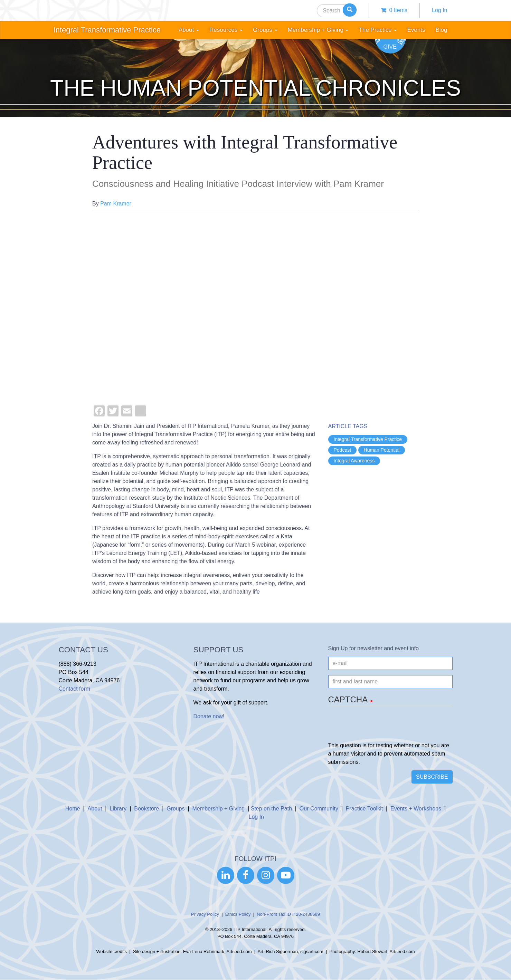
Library (118, 809)
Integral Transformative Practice (107, 30)
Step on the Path (271, 809)
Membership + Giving (219, 809)
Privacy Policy (205, 914)
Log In (439, 10)
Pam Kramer (116, 204)
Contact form (75, 689)
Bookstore (146, 809)
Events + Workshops (416, 809)
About (95, 809)
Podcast (343, 450)
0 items (394, 10)
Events (416, 30)
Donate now (208, 716)
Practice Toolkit (364, 809)
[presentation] (381, 728)
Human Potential (382, 450)
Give (390, 47)
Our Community (319, 809)
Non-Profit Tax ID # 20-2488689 (288, 914)
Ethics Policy (238, 914)
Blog (441, 30)
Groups (176, 809)
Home (73, 809)
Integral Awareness (354, 461)
